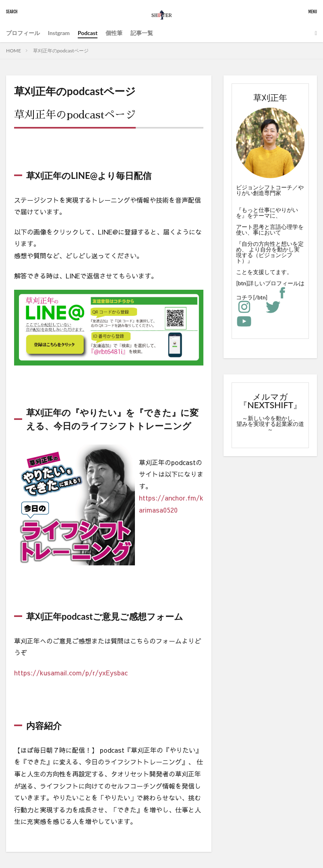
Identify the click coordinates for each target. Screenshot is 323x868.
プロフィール (23, 33)
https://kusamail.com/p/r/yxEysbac (71, 673)
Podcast (88, 33)
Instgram (59, 33)
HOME (13, 51)
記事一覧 (142, 33)
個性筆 (114, 33)
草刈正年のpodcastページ (61, 51)
